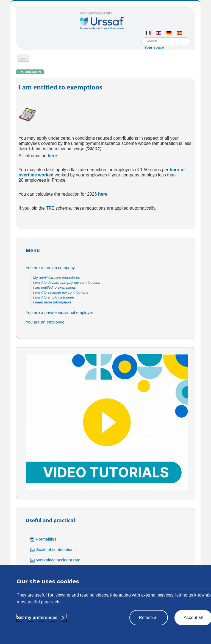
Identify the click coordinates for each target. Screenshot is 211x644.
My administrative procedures (57, 278)
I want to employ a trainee (54, 297)
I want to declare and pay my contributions (67, 282)
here (103, 194)
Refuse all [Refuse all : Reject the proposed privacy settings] (148, 618)
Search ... (142, 37)
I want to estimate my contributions (61, 292)
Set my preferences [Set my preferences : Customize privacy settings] (37, 618)
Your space (154, 47)
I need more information (52, 302)
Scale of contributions (53, 550)
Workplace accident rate (55, 560)
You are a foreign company (50, 268)
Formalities (43, 539)
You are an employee (45, 322)
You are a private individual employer (59, 312)
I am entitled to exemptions (55, 287)
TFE (50, 208)
